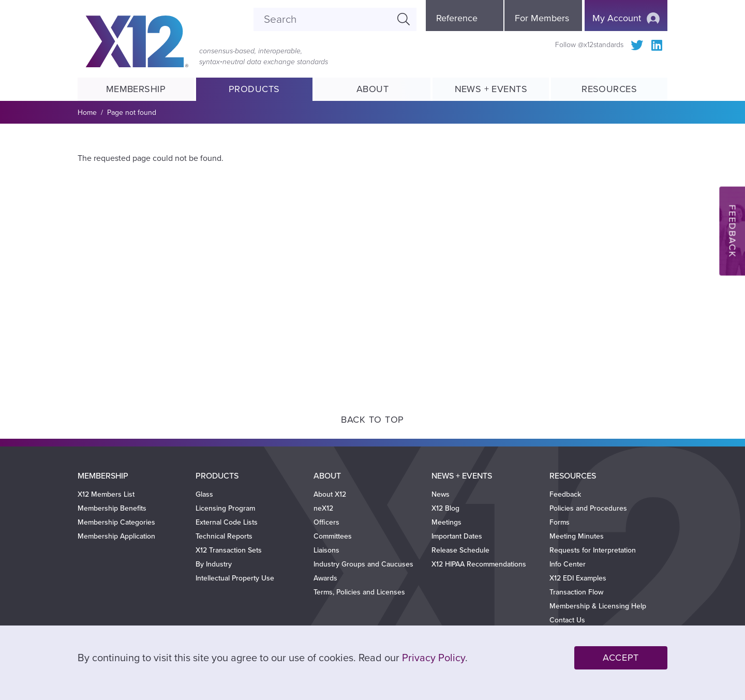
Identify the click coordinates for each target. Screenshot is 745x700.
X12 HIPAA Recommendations (479, 564)
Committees (333, 536)
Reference (457, 18)
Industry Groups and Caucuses (363, 564)
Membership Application (116, 536)
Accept (621, 658)
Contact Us (567, 620)
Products (254, 89)
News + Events (491, 89)
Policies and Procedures (588, 508)
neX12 (323, 508)
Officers (326, 522)
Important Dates (457, 536)
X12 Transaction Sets (229, 550)
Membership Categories (116, 522)
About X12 (330, 494)
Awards (325, 578)
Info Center (568, 564)
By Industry (214, 564)
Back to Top (373, 420)
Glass (204, 494)
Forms (560, 522)
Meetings (446, 522)
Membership (136, 89)
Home (87, 113)
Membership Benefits (112, 508)
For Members (542, 18)
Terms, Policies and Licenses (359, 592)
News (441, 494)
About (373, 89)
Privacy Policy (434, 658)
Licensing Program (225, 508)
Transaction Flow (576, 592)
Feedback (565, 494)
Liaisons (326, 550)
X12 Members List (106, 494)
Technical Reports (224, 536)
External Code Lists (227, 522)
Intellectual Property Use (235, 578)
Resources (609, 89)
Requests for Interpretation (593, 550)
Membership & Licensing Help (598, 606)
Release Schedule (460, 550)
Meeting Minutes (577, 536)
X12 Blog (445, 508)
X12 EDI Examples (578, 578)
